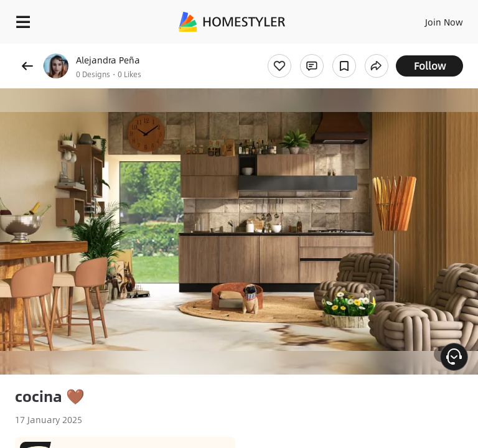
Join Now (444, 22)
